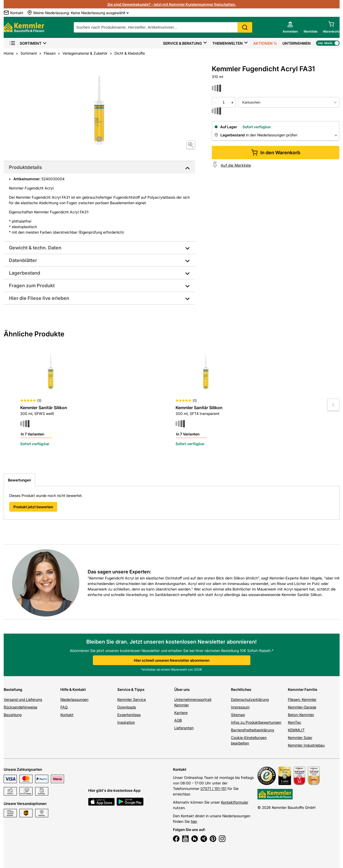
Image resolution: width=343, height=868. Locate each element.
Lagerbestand (25, 273)
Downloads (127, 707)
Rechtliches (241, 689)
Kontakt (67, 715)
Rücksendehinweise (20, 707)
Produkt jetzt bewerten (33, 507)
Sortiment (25, 43)
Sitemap (238, 715)
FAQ (64, 707)
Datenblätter (23, 260)
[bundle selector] (289, 102)
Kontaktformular (235, 802)
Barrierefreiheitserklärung (252, 730)
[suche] (163, 27)
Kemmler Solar (300, 738)
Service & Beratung (182, 43)
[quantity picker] (224, 102)
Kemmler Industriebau (306, 745)
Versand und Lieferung (23, 699)
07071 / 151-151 (213, 789)
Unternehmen (297, 43)
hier (194, 821)
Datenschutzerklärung (250, 699)
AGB (178, 720)
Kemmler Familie (303, 689)
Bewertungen (19, 480)
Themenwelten (228, 43)
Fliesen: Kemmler (302, 699)
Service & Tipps (131, 689)
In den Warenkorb (276, 153)
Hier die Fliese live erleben (39, 298)
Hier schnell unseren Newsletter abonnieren (172, 660)
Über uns (182, 689)
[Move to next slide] (333, 405)
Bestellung (13, 689)
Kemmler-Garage (302, 707)
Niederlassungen (74, 699)
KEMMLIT (296, 730)
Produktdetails (25, 167)
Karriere (181, 713)
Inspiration (126, 722)
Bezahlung (13, 715)
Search (245, 27)
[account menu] (290, 27)
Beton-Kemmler (301, 715)
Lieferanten (184, 728)
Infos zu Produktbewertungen (256, 722)
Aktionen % (265, 43)
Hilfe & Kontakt (73, 689)
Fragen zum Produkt (32, 286)
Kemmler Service (132, 699)
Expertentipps (129, 715)
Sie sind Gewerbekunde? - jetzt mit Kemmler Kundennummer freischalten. (172, 4)
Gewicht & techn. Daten (35, 248)
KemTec (295, 722)
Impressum (240, 707)
